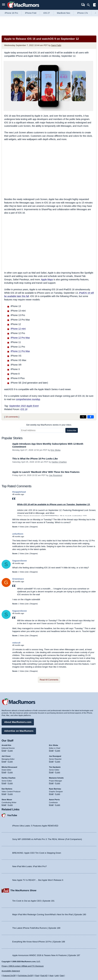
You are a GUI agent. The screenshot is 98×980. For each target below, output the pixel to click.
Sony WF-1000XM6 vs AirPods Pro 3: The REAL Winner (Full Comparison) (47, 839)
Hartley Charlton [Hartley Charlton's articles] (9, 778)
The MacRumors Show (23, 890)
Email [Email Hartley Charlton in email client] (4, 783)
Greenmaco (18, 579)
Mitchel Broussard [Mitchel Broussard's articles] (9, 767)
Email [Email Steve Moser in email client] (4, 805)
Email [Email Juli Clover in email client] (4, 761)
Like (27, 527)
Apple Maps (47, 279)
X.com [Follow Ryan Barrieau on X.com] (58, 794)
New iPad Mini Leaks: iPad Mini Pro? (29, 866)
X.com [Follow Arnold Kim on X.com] (10, 751)
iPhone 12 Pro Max (20, 338)
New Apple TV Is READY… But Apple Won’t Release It (38, 880)
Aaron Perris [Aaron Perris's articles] (54, 800)
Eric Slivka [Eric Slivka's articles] (54, 745)
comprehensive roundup (28, 399)
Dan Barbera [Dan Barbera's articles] (7, 789)
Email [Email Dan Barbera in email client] (4, 794)
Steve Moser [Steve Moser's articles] (7, 800)
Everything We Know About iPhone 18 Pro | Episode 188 (39, 942)
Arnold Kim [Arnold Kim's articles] (6, 745)
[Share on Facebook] (91, 417)
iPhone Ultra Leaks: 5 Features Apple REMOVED (35, 826)
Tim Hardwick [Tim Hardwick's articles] (55, 767)
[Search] (90, 5)
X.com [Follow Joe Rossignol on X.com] (58, 761)
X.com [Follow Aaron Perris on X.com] (58, 805)
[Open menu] (4, 5)
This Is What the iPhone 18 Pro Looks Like (35, 459)
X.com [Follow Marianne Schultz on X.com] (58, 783)
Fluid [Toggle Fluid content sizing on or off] (37, 975)
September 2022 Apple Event (24, 406)
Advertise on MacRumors (19, 731)
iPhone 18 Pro (11, 13)
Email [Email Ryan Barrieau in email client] (51, 794)
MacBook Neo (64, 13)
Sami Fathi (56, 45)
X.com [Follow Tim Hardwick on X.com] (58, 772)
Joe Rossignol (56, 475)
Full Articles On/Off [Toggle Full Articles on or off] (25, 975)
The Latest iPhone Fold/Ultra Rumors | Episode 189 (36, 928)
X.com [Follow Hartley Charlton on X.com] (10, 783)
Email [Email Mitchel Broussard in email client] (4, 772)
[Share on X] (83, 417)
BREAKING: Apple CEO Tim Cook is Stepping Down (37, 853)
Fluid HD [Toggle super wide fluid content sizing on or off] (44, 975)
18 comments (12, 417)
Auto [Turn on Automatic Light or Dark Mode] (52, 975)
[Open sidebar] (94, 5)
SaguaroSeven (20, 561)
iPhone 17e (83, 13)
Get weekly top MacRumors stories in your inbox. (49, 425)
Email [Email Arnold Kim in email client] (4, 751)
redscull (16, 643)
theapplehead (19, 492)
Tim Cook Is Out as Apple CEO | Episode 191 (33, 901)
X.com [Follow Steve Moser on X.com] (10, 805)
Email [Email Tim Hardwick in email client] (51, 772)
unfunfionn (18, 534)
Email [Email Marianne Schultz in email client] (51, 783)
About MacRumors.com (18, 722)
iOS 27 (47, 13)
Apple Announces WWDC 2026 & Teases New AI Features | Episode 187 (46, 955)
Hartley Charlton (59, 462)
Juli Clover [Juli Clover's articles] (6, 756)
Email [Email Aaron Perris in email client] (51, 805)
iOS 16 (24, 409)
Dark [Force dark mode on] (62, 975)
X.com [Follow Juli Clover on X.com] (10, 761)
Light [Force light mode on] (57, 975)
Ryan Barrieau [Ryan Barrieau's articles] (55, 789)
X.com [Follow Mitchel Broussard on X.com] (10, 772)
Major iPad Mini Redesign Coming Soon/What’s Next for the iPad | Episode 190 (49, 914)
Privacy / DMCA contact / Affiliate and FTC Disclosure (23, 966)
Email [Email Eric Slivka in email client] (51, 751)
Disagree (34, 527)
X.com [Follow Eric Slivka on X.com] (58, 751)
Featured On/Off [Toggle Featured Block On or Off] (9, 975)
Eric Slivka (56, 450)
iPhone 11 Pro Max (20, 351)
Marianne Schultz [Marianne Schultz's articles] (56, 778)
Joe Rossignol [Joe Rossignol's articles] (55, 756)
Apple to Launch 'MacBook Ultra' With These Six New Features (46, 472)
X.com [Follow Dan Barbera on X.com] (10, 794)
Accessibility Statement (11, 971)
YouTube (12, 815)
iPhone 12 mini (18, 329)
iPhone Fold (31, 13)
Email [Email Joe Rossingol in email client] (51, 761)
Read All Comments (49, 680)
